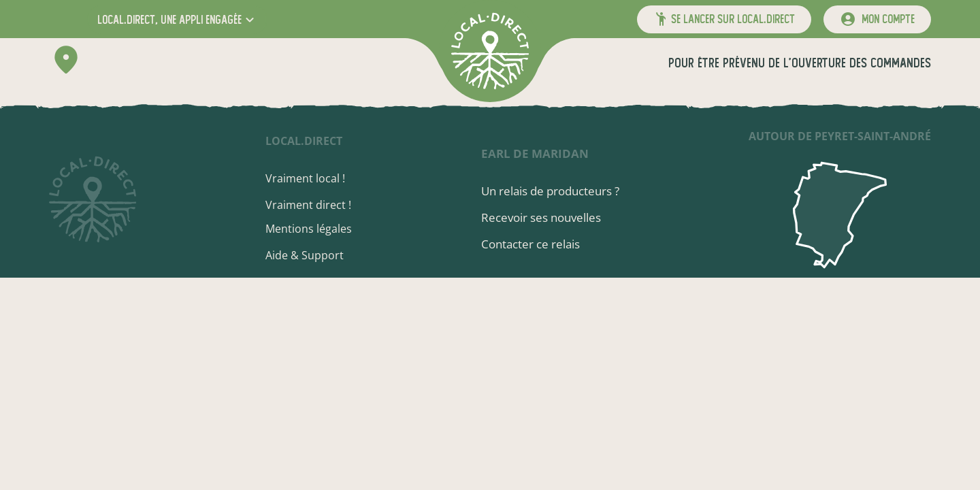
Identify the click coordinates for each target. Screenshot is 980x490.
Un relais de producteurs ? (550, 191)
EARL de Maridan (535, 153)
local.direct (304, 141)
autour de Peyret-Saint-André (840, 136)
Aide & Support (305, 255)
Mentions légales (309, 229)
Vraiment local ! (305, 178)
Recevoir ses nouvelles (541, 217)
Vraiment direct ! (308, 205)
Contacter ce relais (530, 244)
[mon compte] (877, 19)
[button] (177, 19)
